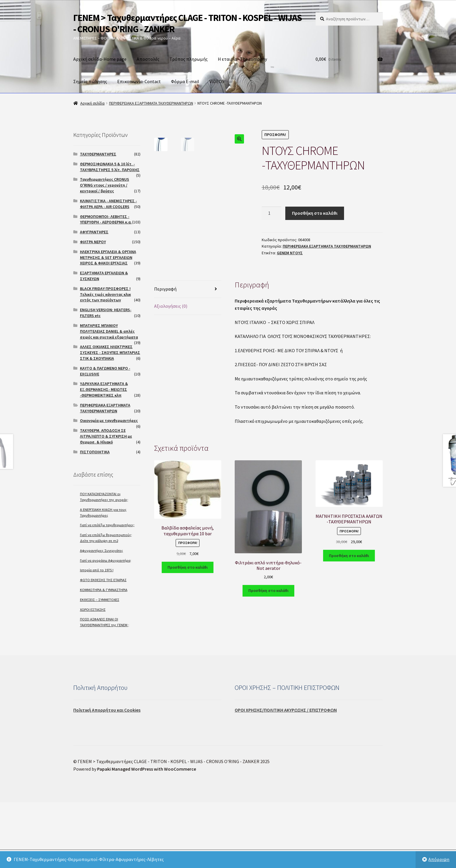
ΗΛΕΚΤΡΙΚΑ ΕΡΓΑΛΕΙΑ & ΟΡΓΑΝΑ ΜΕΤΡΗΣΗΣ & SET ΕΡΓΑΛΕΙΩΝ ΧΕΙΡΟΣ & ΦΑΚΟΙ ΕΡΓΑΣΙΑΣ (108, 257)
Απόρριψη (439, 859)
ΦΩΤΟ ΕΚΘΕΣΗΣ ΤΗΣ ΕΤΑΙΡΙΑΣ (103, 580)
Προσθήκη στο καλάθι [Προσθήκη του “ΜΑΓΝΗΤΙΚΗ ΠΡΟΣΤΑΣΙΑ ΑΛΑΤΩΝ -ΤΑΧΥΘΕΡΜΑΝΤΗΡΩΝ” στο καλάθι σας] (349, 638)
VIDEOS (217, 81)
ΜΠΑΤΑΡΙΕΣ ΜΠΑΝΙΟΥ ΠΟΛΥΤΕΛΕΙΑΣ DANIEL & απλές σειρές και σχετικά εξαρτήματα (109, 331)
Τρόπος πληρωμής (189, 59)
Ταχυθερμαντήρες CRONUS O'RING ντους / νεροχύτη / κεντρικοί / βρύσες (105, 185)
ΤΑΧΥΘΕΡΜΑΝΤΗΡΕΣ (98, 154)
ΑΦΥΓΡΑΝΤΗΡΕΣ (94, 232)
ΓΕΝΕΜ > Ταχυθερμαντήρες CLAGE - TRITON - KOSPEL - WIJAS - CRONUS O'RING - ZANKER (188, 23)
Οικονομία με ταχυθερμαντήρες (109, 420)
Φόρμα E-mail (185, 81)
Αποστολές (148, 59)
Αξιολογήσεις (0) (171, 388)
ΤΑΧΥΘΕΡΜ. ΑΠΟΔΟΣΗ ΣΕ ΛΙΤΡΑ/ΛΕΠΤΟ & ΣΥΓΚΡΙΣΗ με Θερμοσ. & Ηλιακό (106, 436)
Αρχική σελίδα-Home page (100, 59)
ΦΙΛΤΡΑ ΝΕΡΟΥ (93, 242)
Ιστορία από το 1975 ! (97, 570)
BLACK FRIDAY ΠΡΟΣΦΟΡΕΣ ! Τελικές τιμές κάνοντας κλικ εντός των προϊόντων (105, 294)
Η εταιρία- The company (242, 59)
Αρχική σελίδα (92, 103)
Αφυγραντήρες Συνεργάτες (101, 551)
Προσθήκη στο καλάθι (315, 213)
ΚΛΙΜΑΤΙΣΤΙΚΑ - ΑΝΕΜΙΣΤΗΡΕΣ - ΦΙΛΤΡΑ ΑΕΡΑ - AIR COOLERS (108, 204)
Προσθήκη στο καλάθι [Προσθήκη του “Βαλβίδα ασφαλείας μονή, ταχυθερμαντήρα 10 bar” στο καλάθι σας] (188, 649)
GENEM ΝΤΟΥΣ (290, 253)
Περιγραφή (165, 371)
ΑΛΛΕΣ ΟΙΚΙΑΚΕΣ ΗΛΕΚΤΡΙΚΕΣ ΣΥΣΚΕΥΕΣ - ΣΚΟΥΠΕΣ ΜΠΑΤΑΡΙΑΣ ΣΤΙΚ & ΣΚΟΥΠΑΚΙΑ (110, 352)
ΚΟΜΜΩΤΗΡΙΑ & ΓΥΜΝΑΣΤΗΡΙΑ (104, 590)
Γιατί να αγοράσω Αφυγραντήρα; (106, 560)
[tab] (188, 371)
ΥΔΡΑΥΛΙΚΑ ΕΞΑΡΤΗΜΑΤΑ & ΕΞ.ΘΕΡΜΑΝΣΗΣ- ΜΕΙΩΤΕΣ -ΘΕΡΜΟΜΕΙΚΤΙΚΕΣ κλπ (104, 389)
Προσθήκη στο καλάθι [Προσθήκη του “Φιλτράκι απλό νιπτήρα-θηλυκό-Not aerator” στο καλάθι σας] (268, 673)
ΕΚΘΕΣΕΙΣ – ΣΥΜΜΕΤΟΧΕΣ (100, 600)
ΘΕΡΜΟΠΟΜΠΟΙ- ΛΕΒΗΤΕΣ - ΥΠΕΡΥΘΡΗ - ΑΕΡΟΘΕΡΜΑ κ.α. (106, 219)
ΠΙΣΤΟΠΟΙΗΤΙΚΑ (95, 452)
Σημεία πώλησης (90, 81)
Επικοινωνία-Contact (139, 81)
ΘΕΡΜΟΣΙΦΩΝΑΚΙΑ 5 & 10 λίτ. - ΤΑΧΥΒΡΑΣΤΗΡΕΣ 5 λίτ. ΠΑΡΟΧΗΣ (110, 167)
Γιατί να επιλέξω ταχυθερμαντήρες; (107, 525)
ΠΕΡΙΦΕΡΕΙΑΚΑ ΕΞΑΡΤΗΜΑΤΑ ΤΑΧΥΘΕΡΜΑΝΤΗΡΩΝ (151, 103)
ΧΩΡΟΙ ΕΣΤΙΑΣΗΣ (93, 610)
